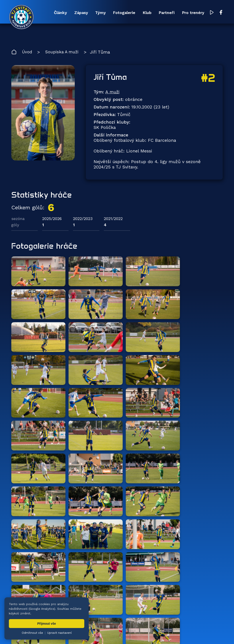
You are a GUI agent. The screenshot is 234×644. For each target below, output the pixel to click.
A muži (112, 93)
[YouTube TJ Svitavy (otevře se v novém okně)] (212, 13)
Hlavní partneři (38, 545)
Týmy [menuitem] (94, 13)
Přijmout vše (47, 624)
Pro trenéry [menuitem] (193, 13)
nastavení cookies (163, 630)
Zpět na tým (33, 519)
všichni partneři (202, 545)
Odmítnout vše (32, 633)
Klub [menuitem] (144, 13)
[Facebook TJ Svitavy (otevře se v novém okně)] (221, 13)
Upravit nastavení (59, 633)
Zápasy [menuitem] (73, 13)
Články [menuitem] (51, 13)
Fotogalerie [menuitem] (119, 13)
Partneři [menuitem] (165, 13)
